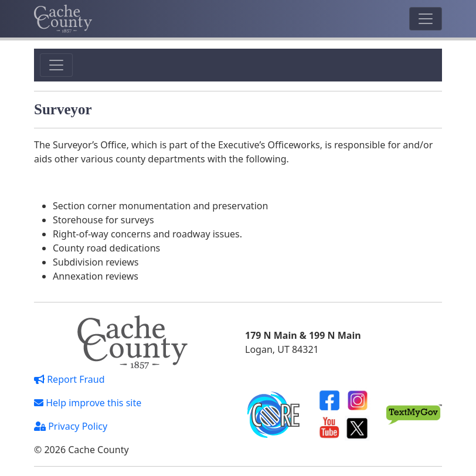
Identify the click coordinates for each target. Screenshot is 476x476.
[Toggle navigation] (426, 19)
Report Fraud (69, 379)
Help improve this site (88, 403)
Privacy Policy (71, 426)
